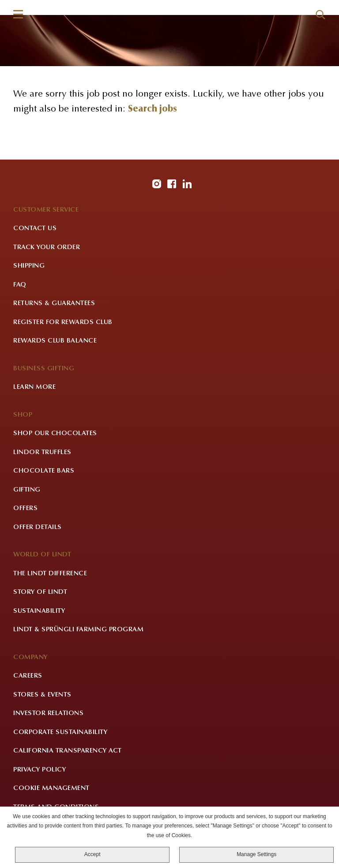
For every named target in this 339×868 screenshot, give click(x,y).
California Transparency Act (68, 751)
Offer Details (38, 527)
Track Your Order (47, 248)
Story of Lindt (40, 592)
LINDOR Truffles (42, 453)
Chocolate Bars (44, 471)
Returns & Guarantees (54, 304)
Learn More (34, 387)
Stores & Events (42, 695)
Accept (92, 854)
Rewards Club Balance (55, 341)
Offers (25, 509)
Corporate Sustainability (60, 732)
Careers (28, 676)
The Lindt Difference (50, 574)
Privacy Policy (40, 770)
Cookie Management (51, 788)
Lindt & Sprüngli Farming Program (78, 630)
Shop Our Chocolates (55, 434)
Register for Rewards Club (63, 322)
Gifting (27, 490)
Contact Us (35, 229)
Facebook (172, 184)
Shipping (29, 266)
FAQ (20, 285)
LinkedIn (187, 184)
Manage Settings (256, 854)
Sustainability (39, 611)
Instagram (157, 184)
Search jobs (153, 110)
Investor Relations (48, 713)
